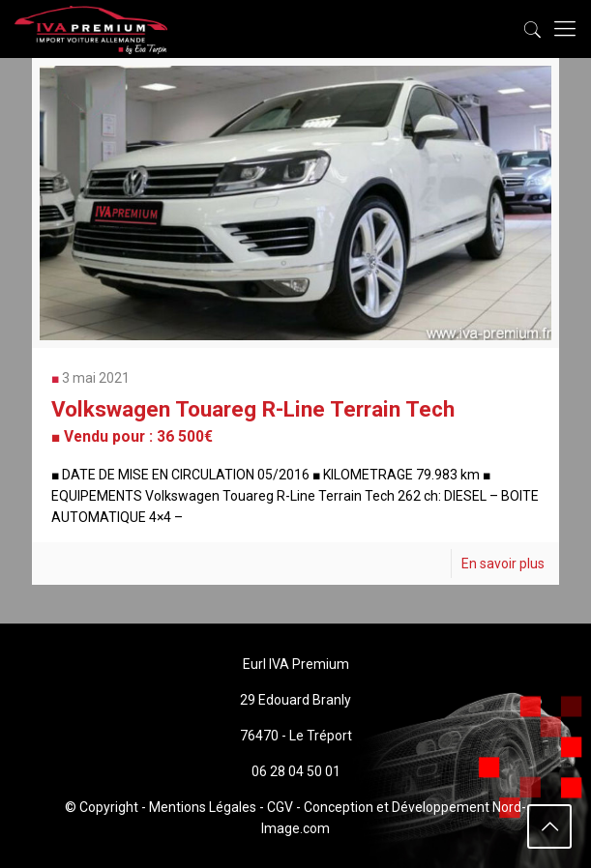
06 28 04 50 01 (296, 771)
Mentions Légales (203, 807)
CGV (280, 807)
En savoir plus (503, 564)
